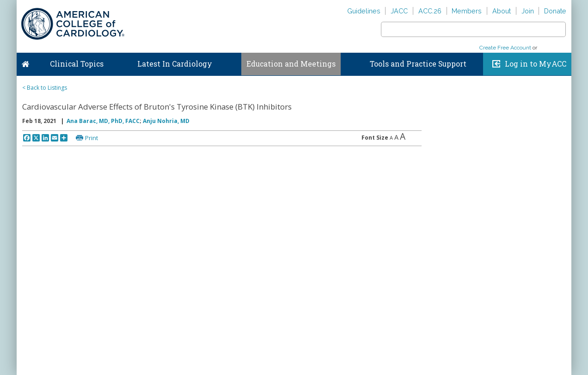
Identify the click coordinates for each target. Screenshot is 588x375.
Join (528, 11)
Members (467, 11)
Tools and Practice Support (418, 64)
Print (92, 138)
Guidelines (364, 11)
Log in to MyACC (536, 64)
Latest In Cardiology (175, 64)
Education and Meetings (291, 64)
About (502, 11)
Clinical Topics (77, 64)
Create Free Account (505, 48)
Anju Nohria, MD (166, 121)
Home (25, 62)
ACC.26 (430, 11)
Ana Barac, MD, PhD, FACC (103, 121)
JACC (399, 11)
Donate (555, 11)
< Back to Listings (45, 88)
